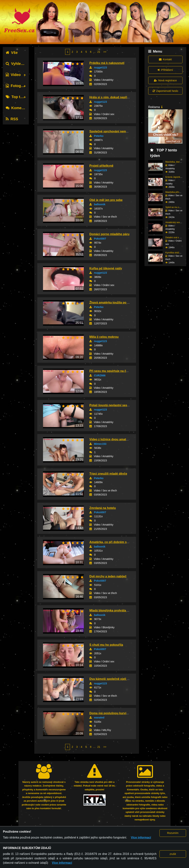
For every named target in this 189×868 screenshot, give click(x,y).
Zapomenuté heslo (165, 91)
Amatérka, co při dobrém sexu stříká (115, 542)
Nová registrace (165, 80)
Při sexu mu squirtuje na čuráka (112, 371)
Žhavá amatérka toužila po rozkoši (113, 303)
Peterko (99, 136)
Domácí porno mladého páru (109, 234)
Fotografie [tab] (17, 86)
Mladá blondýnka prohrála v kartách (115, 610)
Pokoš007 (100, 239)
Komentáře (18, 108)
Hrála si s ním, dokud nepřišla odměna (116, 97)
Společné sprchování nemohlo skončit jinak (120, 131)
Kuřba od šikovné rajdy (106, 268)
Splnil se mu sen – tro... (177, 207)
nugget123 (100, 67)
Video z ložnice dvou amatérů (110, 439)
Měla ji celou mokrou (104, 337)
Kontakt (165, 59)
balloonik (100, 204)
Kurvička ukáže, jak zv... (177, 253)
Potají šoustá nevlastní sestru (110, 405)
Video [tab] (13, 75)
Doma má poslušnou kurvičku (110, 713)
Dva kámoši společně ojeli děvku (112, 679)
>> (105, 52)
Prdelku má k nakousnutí (107, 63)
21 (99, 52)
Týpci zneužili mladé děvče (108, 474)
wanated (99, 718)
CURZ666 (100, 375)
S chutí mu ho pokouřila (106, 645)
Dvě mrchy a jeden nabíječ (108, 576)
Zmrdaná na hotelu (103, 508)
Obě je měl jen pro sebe (106, 200)
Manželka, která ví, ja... (177, 162)
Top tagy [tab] (16, 97)
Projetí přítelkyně (101, 166)
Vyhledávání (19, 64)
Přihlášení (165, 70)
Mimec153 (100, 444)
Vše (12, 53)
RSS (12, 119)
